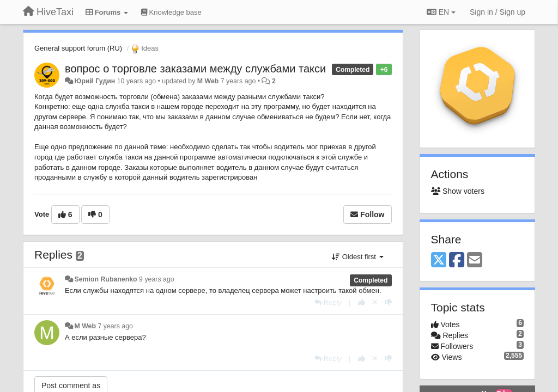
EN (441, 12)
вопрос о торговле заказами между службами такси (195, 69)
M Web (208, 81)
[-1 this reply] (388, 302)
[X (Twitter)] (439, 261)
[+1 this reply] (362, 302)
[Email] (475, 261)
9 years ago (157, 279)
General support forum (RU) (78, 48)
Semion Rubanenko (105, 279)
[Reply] (328, 302)
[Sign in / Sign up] (498, 12)
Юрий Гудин (95, 81)
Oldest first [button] (357, 257)
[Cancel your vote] (375, 302)
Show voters (458, 191)
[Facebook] (457, 261)
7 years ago (115, 326)
